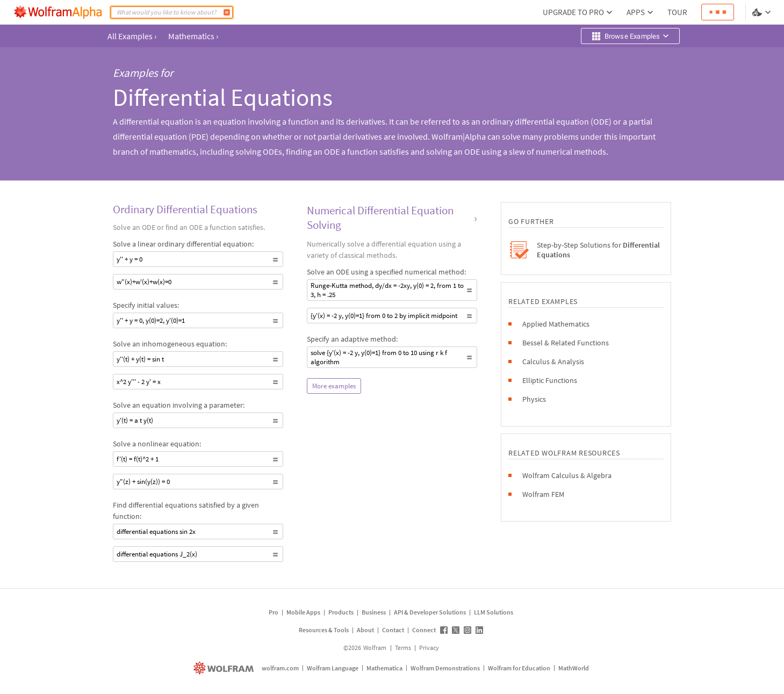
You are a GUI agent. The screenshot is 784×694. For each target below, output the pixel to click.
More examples (334, 386)
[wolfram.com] (225, 668)
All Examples (132, 36)
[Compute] (227, 12)
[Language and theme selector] (763, 12)
